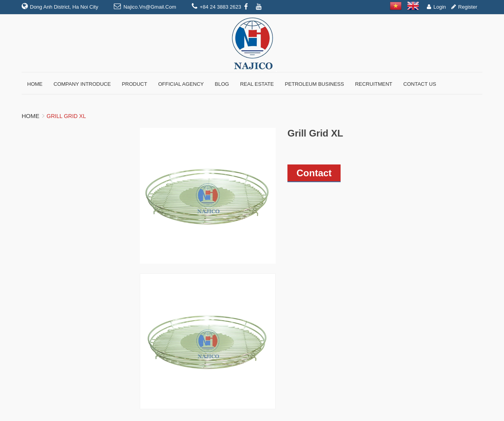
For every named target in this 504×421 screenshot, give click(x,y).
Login (440, 7)
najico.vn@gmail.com (150, 7)
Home (31, 116)
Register (468, 7)
